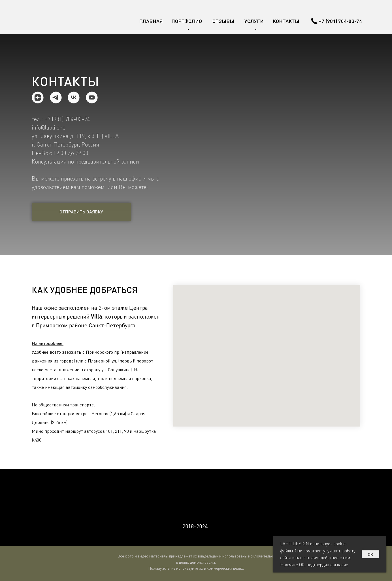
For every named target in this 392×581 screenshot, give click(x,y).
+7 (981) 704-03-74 (340, 21)
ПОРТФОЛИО (187, 21)
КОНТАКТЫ (286, 21)
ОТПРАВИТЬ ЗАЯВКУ (81, 212)
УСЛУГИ (254, 21)
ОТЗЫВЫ (223, 21)
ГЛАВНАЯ (151, 21)
